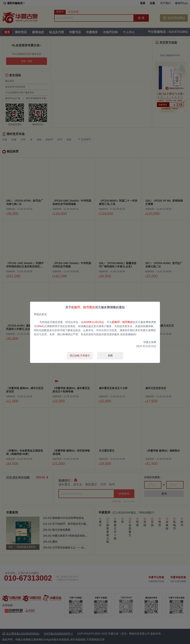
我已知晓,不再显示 (80, 356)
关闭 (110, 356)
